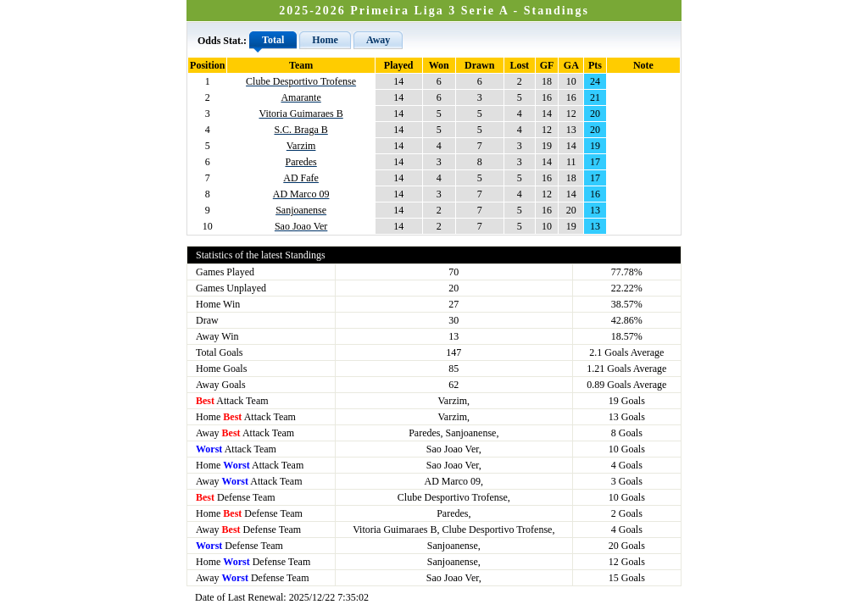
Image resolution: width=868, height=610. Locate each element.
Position (207, 65)
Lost (519, 65)
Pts (595, 65)
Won (439, 65)
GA (571, 65)
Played (399, 65)
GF (547, 65)
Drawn (479, 65)
